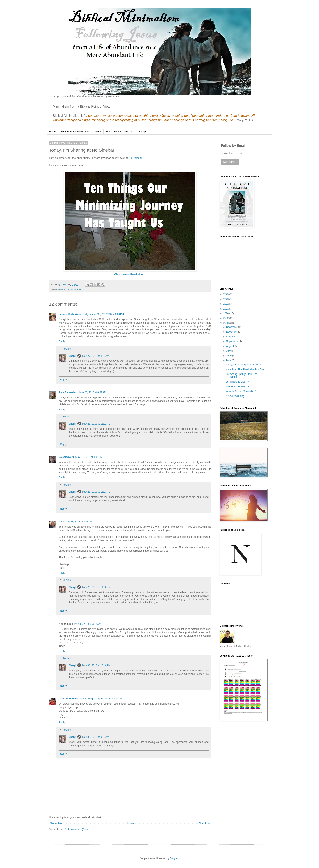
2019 (226, 318)
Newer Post (56, 823)
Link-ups (142, 132)
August (230, 346)
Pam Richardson (68, 392)
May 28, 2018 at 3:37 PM (79, 522)
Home (52, 132)
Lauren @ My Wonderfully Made (77, 314)
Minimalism (64, 289)
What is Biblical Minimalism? (241, 391)
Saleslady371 (66, 457)
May (229, 360)
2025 (226, 294)
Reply (62, 341)
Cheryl (72, 356)
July (229, 351)
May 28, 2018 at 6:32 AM (93, 392)
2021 (226, 309)
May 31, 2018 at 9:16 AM (96, 737)
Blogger (174, 858)
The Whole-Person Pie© (239, 387)
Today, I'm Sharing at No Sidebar (243, 365)
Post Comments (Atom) (77, 829)
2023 (226, 299)
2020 (226, 313)
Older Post (204, 823)
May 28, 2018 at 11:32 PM (96, 424)
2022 (226, 304)
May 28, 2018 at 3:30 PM (89, 457)
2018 (226, 323)
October (231, 337)
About (98, 132)
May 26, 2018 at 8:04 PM (110, 314)
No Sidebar (135, 158)
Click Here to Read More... (130, 274)
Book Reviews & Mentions (75, 132)
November (232, 332)
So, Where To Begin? (237, 382)
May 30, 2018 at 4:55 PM (109, 699)
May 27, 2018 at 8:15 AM (96, 356)
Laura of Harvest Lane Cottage (76, 699)
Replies (67, 349)
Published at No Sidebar (119, 132)
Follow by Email (233, 146)
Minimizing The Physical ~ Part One (245, 369)
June (229, 356)
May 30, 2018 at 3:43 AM (87, 624)
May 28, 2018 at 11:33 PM (96, 492)
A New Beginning (235, 396)
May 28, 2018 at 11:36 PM (96, 587)
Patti (61, 522)
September (233, 341)
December (232, 327)
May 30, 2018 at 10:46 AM (96, 665)
